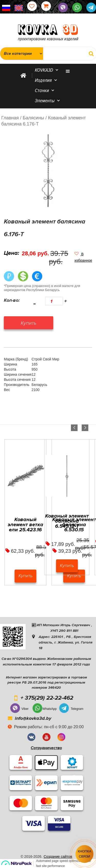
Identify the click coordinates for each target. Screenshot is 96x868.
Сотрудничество (46, 748)
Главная (10, 118)
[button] (83, 257)
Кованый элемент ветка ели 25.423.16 (25, 525)
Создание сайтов (58, 857)
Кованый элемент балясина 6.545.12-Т (67, 521)
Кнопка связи (85, 854)
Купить (25, 576)
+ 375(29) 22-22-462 (47, 698)
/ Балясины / (34, 118)
